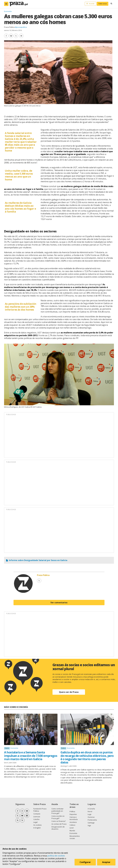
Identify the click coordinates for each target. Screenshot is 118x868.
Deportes (73, 814)
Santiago (91, 823)
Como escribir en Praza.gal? (58, 817)
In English (37, 828)
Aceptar (106, 862)
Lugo (90, 814)
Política (72, 811)
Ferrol (90, 811)
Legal (35, 822)
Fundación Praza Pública (40, 810)
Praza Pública (9, 27)
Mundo (72, 831)
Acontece (73, 822)
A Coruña (91, 809)
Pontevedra (92, 820)
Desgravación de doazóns (58, 828)
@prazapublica (21, 27)
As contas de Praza (59, 824)
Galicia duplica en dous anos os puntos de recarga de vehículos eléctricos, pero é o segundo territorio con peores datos (87, 757)
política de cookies (56, 856)
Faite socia (103, 4)
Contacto (37, 814)
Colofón (36, 819)
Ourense (91, 817)
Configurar (85, 862)
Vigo (89, 825)
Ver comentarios (59, 603)
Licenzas (37, 817)
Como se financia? (59, 821)
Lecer (72, 828)
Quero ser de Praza (69, 692)
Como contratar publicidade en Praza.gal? (57, 811)
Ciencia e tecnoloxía (74, 818)
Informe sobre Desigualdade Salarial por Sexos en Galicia (38, 560)
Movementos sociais (75, 837)
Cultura (72, 825)
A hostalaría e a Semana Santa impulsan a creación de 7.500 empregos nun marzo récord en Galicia (31, 756)
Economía (8, 11)
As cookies (38, 825)
